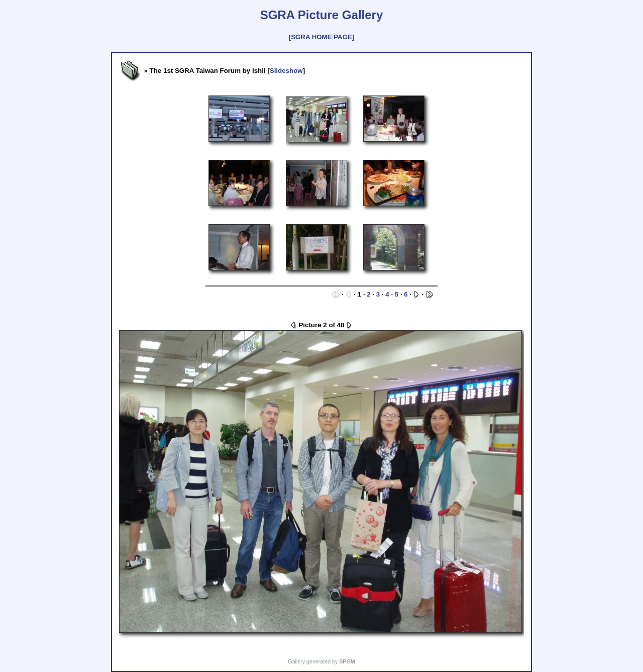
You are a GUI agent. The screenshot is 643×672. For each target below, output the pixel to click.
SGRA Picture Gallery (322, 15)
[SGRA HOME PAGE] (321, 37)
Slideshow (286, 71)
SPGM (347, 661)
